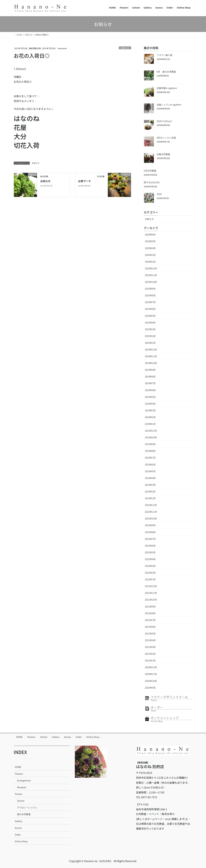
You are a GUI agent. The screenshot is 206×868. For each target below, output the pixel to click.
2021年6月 (150, 627)
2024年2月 (150, 417)
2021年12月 (151, 586)
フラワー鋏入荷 (164, 55)
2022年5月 (150, 552)
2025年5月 (150, 316)
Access (68, 737)
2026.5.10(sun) (164, 121)
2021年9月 (150, 607)
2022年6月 (150, 546)
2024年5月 (150, 397)
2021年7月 (150, 620)
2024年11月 (151, 356)
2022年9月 (150, 525)
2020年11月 (151, 674)
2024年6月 (150, 390)
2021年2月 (150, 654)
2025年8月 (150, 295)
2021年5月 (150, 633)
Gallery (56, 737)
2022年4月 (150, 559)
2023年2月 (150, 492)
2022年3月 (150, 566)
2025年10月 (151, 282)
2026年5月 (150, 241)
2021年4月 (150, 640)
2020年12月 (151, 667)
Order (79, 737)
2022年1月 (150, 579)
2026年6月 (150, 235)
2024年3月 (150, 410)
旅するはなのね (152, 182)
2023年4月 (150, 478)
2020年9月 (150, 688)
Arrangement (24, 780)
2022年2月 (150, 573)
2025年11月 (151, 275)
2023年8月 (150, 451)
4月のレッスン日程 (166, 138)
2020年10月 (151, 681)
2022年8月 (150, 532)
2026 (159, 194)
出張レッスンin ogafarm (169, 105)
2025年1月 (150, 343)
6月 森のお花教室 (166, 72)
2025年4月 (150, 323)
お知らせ (125, 48)
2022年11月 (151, 512)
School (44, 737)
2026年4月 (150, 248)
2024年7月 (150, 383)
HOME (19, 737)
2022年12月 (151, 505)
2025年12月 (151, 268)
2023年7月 (150, 458)
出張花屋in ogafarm (167, 88)
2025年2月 (150, 336)
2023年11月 (151, 431)
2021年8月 (150, 613)
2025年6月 (150, 309)
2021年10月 (151, 600)
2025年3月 (150, 329)
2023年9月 (150, 444)
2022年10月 (151, 518)
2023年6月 (150, 465)
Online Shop (93, 737)
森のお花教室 (24, 814)
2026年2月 (150, 255)
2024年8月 (150, 376)
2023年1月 (150, 498)
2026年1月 (150, 262)
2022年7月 (150, 539)
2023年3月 (150, 485)
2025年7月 (150, 302)
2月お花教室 (150, 171)
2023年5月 (150, 471)
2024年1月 (150, 424)
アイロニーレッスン (27, 807)
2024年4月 (150, 404)
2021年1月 (150, 660)
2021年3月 (150, 647)
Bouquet (22, 787)
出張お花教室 (163, 154)
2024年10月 (151, 363)
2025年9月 (150, 289)
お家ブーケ (84, 181)
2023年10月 (151, 437)
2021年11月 (151, 593)
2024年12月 (151, 350)
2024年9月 (150, 370)
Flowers (31, 737)
